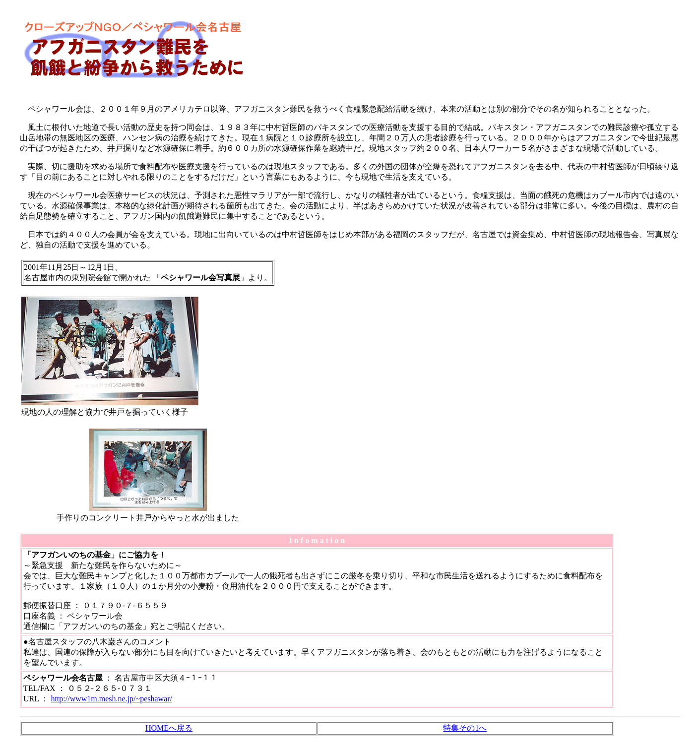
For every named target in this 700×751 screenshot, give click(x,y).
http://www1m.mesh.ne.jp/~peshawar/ (111, 699)
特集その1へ (465, 728)
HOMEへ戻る (169, 728)
